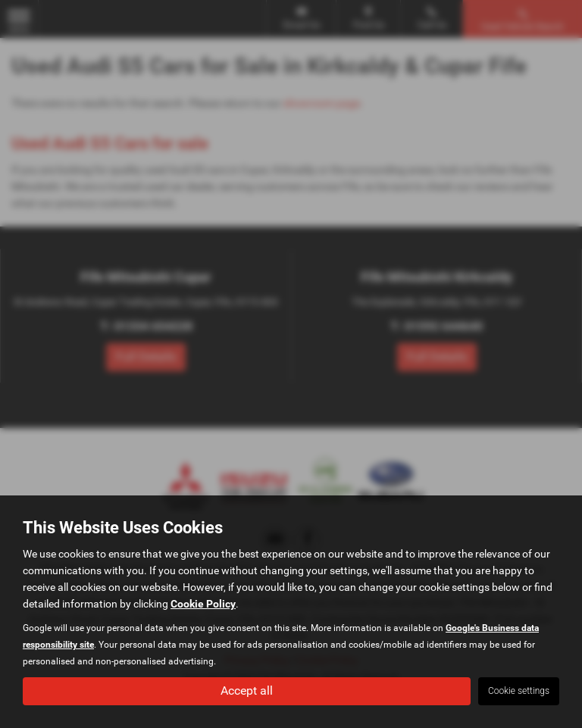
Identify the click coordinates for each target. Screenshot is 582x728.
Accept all (247, 691)
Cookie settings (519, 691)
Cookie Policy (203, 604)
